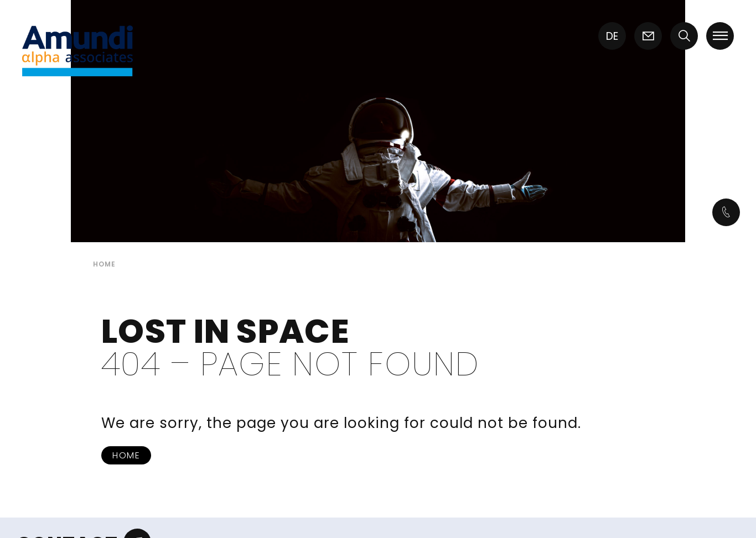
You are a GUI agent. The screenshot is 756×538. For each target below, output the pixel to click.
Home (126, 455)
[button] (684, 37)
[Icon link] (648, 37)
